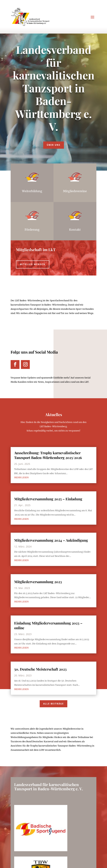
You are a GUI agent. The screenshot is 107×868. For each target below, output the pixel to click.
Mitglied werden (33, 264)
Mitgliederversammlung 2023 (38, 582)
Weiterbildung (32, 191)
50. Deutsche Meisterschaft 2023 (40, 669)
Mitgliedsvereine (75, 191)
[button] (6, 862)
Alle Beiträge (53, 704)
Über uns (54, 145)
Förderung (32, 230)
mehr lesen (21, 477)
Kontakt (75, 230)
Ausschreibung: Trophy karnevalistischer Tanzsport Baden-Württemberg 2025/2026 (48, 455)
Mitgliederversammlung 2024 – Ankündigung (51, 540)
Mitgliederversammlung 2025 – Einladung (48, 499)
